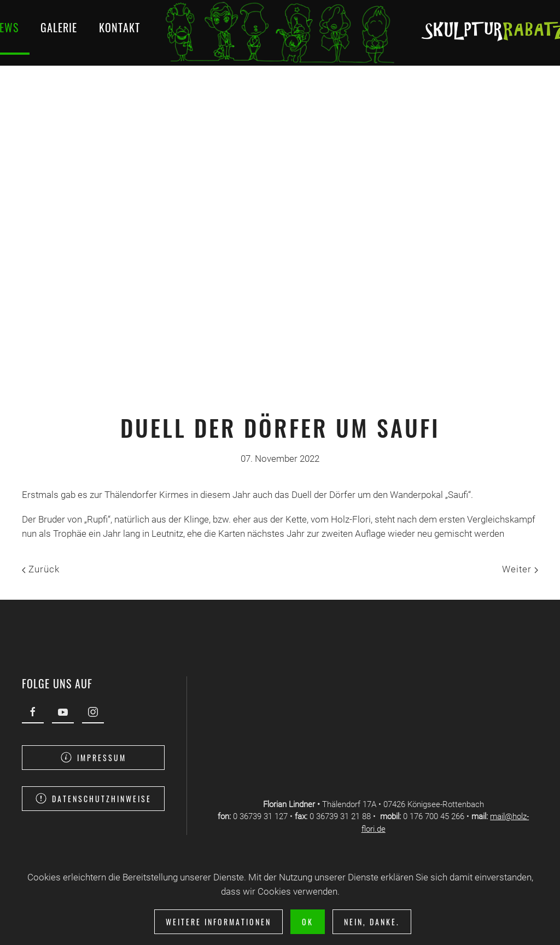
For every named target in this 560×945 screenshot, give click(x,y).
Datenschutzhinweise (92, 799)
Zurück (41, 569)
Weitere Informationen (218, 922)
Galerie (59, 27)
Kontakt (119, 27)
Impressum (92, 758)
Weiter (520, 569)
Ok (308, 922)
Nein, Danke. (372, 922)
